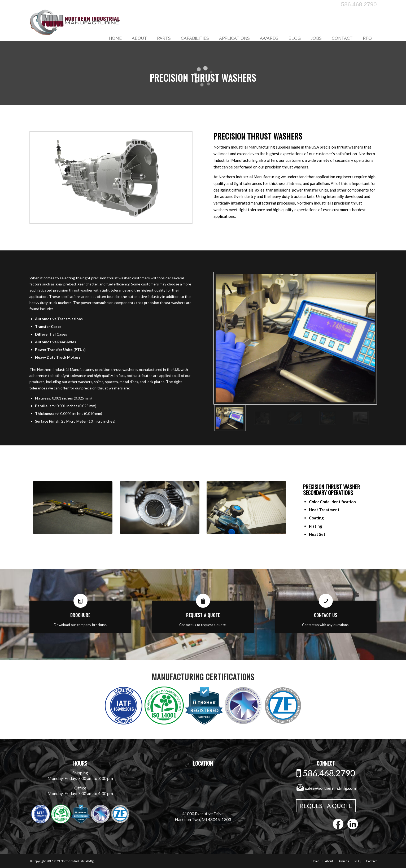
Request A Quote (203, 615)
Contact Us (326, 615)
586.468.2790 (359, 4)
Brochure (80, 615)
